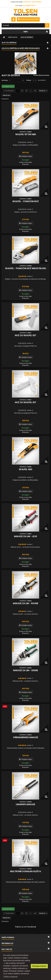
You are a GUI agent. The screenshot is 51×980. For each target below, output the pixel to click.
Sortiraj (5, 80)
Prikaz (29, 80)
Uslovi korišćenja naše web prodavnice (21, 48)
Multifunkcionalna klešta (25, 871)
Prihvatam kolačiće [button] (39, 966)
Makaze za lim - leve (25, 536)
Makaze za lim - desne (26, 670)
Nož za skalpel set (26, 335)
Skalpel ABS (25, 469)
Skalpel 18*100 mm (26, 134)
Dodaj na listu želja (25, 162)
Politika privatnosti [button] (10, 977)
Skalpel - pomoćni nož (26, 201)
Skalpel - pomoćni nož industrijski (26, 268)
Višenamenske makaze (26, 737)
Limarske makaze (25, 804)
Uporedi (26, 164)
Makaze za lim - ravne (26, 603)
